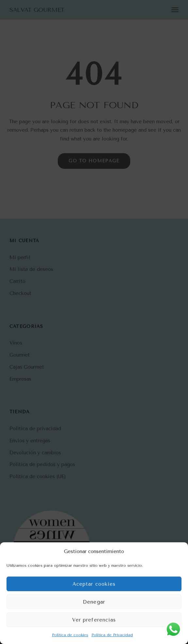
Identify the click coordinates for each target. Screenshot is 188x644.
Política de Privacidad (112, 635)
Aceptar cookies (94, 584)
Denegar (94, 602)
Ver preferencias (94, 620)
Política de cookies (70, 635)
